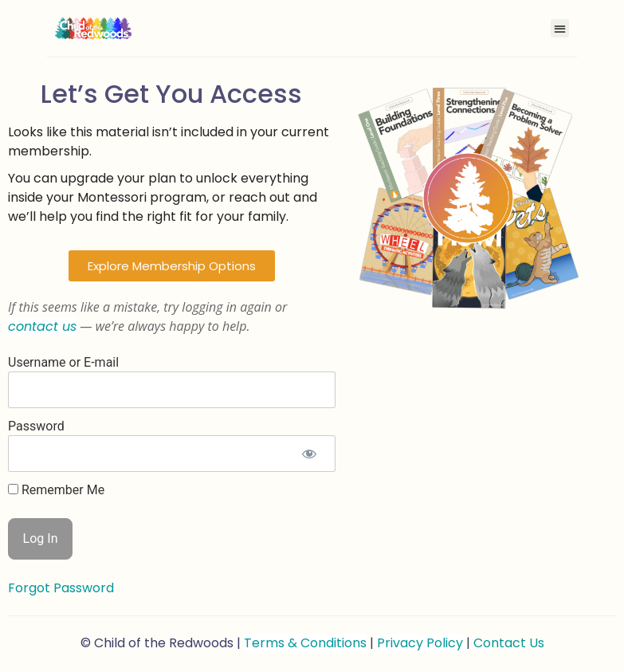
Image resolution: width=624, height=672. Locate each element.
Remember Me (56, 490)
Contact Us (509, 643)
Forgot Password (61, 588)
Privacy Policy (420, 643)
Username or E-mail (63, 362)
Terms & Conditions (305, 643)
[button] (560, 28)
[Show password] (310, 454)
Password (36, 426)
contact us (42, 326)
